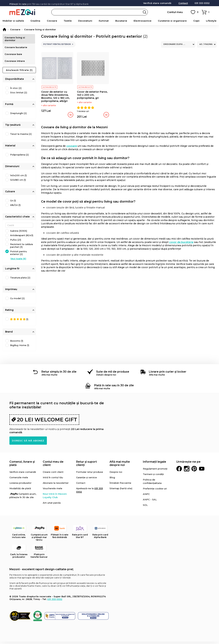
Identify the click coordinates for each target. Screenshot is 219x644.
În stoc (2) (16, 90)
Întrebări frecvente (120, 485)
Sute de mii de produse (113, 374)
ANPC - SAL (150, 502)
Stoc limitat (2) (19, 95)
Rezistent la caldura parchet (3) (21, 248)
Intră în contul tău (53, 480)
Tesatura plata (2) (20, 280)
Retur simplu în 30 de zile (59, 374)
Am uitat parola (52, 505)
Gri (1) (13, 203)
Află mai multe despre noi (120, 466)
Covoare (52, 21)
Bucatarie (121, 21)
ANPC (146, 496)
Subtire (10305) (19, 233)
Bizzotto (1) (17, 343)
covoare (72, 146)
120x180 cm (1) (18, 182)
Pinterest (194, 471)
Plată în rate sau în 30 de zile (114, 388)
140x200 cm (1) (18, 178)
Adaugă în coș (70, 115)
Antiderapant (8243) (22, 238)
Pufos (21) (16, 242)
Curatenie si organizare (172, 21)
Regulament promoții (155, 471)
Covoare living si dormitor (15, 39)
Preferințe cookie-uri (155, 491)
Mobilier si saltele (13, 21)
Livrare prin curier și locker (168, 374)
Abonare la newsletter (56, 485)
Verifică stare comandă (157, 3)
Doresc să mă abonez (28, 443)
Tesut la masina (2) (21, 136)
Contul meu (175, 12)
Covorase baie (14, 56)
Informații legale (154, 464)
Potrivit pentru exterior (57, 44)
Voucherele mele (53, 491)
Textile (68, 21)
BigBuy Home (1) (20, 348)
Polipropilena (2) (19, 157)
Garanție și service (86, 480)
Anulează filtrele (19, 72)
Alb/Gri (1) (15, 207)
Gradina (35, 21)
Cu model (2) (17, 301)
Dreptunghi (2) (18, 116)
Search (145, 12)
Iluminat (104, 21)
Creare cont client (53, 474)
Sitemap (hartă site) (121, 491)
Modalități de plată (20, 491)
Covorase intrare (15, 63)
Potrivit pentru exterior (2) (18, 255)
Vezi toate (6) (18, 261)
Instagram (187, 471)
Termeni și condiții (153, 477)
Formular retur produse (90, 474)
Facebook (179, 471)
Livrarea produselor (20, 485)
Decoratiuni (85, 21)
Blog (112, 480)
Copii (196, 21)
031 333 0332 (202, 3)
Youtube (202, 471)
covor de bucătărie (181, 242)
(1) (19, 322)
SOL (145, 507)
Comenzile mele (19, 480)
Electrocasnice (143, 21)
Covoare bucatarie (16, 48)
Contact (183, 3)
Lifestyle (211, 21)
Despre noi (116, 474)
